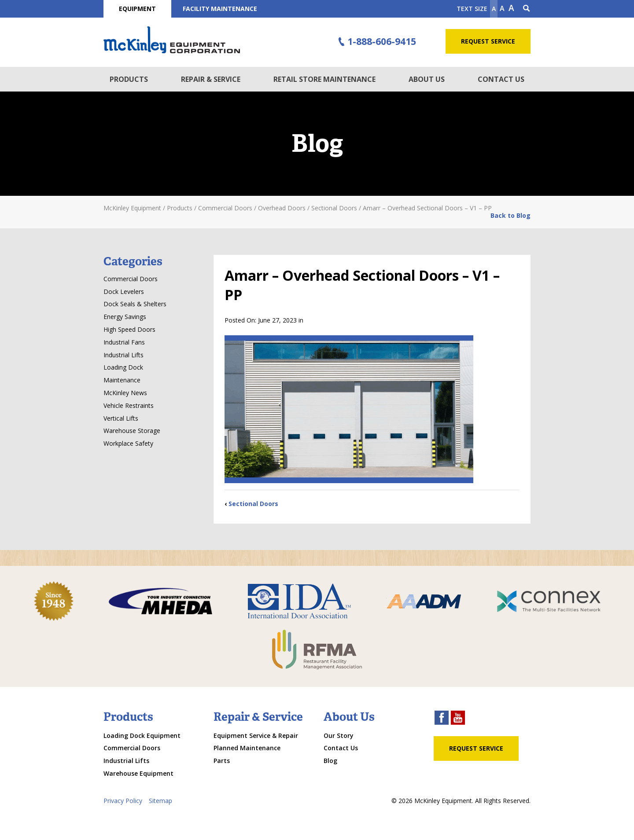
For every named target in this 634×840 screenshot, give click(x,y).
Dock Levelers (124, 292)
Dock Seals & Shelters (135, 304)
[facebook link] (442, 719)
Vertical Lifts (121, 418)
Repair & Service (211, 79)
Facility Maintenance (220, 9)
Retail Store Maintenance (324, 79)
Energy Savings (125, 317)
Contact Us (501, 79)
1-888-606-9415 (376, 42)
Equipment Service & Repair (256, 735)
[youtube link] (458, 719)
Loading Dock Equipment (142, 735)
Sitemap (160, 801)
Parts (222, 761)
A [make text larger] (511, 8)
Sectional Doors (253, 504)
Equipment (137, 9)
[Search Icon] (527, 9)
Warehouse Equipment (138, 773)
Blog (330, 761)
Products (129, 79)
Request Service (488, 41)
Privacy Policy (123, 801)
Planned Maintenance (247, 748)
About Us (427, 79)
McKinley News (125, 393)
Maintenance (122, 380)
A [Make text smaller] (494, 9)
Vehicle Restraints (129, 405)
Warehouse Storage (132, 431)
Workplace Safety (128, 443)
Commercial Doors (131, 279)
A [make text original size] (502, 8)
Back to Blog (511, 215)
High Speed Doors (129, 329)
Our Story (339, 735)
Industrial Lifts (123, 355)
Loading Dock (123, 367)
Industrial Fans (124, 342)
